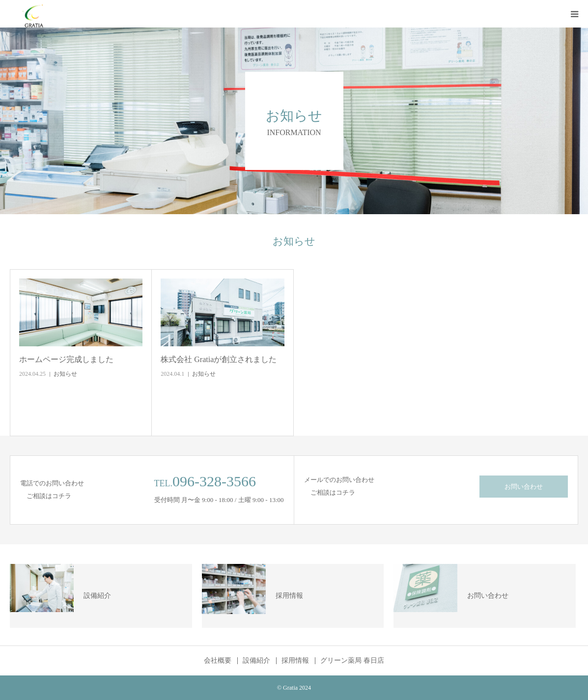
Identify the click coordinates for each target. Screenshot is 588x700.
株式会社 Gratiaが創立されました (219, 359)
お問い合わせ (524, 487)
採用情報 (295, 661)
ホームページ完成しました (66, 359)
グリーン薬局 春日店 (352, 661)
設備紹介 (256, 661)
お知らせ (65, 374)
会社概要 (218, 661)
